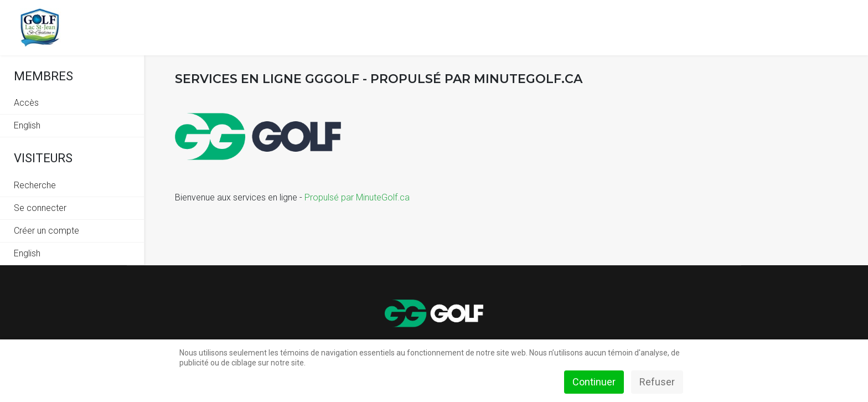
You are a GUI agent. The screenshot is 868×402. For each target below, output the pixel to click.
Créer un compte (46, 231)
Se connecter (40, 208)
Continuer (594, 382)
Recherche (35, 185)
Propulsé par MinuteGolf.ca (357, 197)
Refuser (657, 382)
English (27, 125)
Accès (26, 103)
